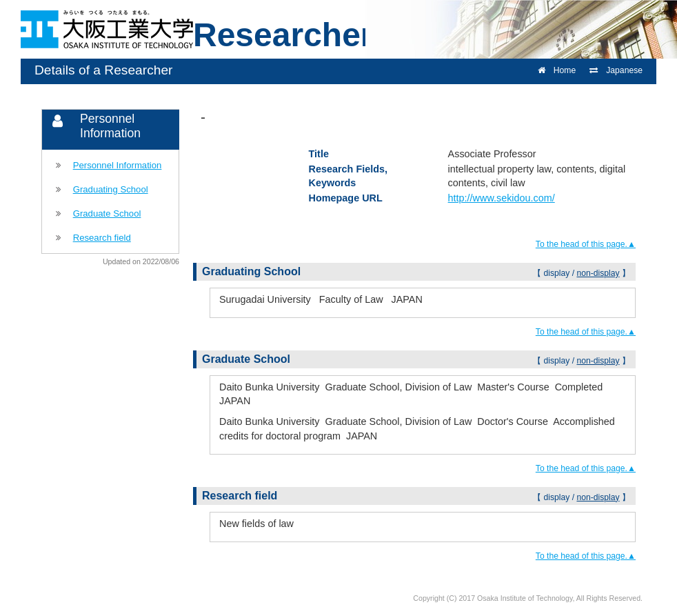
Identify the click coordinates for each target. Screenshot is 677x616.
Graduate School (107, 213)
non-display (598, 273)
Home (557, 70)
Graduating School (111, 189)
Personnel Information (118, 165)
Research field (102, 238)
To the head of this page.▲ (586, 244)
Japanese (616, 70)
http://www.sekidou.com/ (502, 198)
